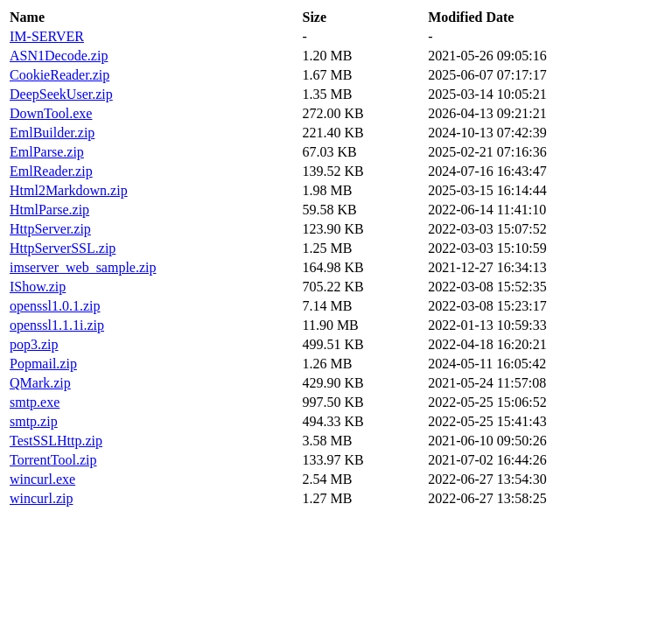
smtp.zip (34, 421)
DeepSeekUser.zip (61, 94)
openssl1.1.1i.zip (57, 325)
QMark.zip (40, 383)
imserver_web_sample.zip (83, 267)
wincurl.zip (41, 498)
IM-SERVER (47, 36)
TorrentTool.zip (53, 460)
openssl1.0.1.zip (55, 306)
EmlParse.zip (47, 152)
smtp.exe (35, 402)
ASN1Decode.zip (59, 56)
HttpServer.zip (50, 229)
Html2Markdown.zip (69, 190)
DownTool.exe (51, 113)
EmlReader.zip (51, 171)
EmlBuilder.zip (52, 133)
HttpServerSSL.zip (63, 248)
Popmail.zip (43, 364)
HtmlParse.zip (49, 210)
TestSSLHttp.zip (56, 441)
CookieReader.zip (59, 75)
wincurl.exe (42, 479)
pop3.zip (34, 344)
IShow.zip (38, 287)
